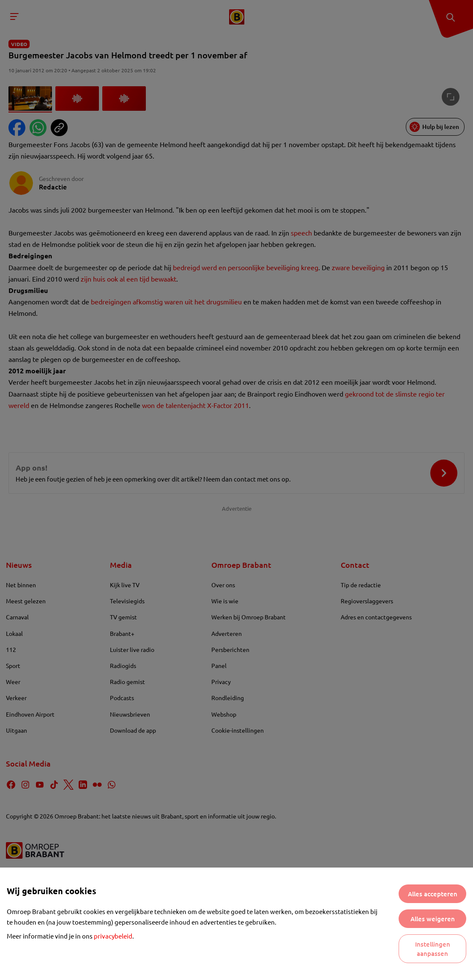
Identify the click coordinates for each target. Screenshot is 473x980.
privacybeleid (113, 936)
